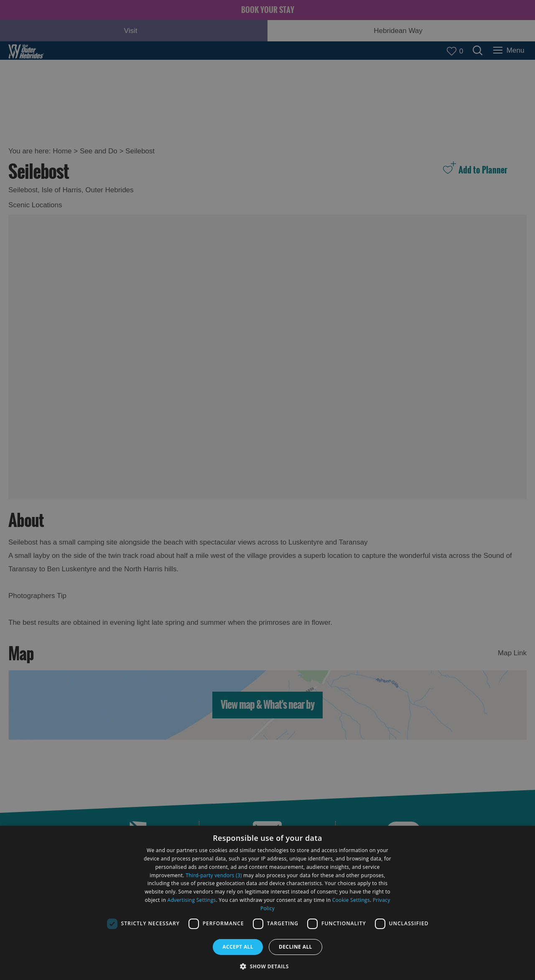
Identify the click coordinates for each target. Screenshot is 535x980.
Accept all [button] (238, 947)
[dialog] (267, 903)
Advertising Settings (192, 900)
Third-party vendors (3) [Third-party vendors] (214, 875)
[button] (267, 966)
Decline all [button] (296, 947)
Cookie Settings (351, 900)
